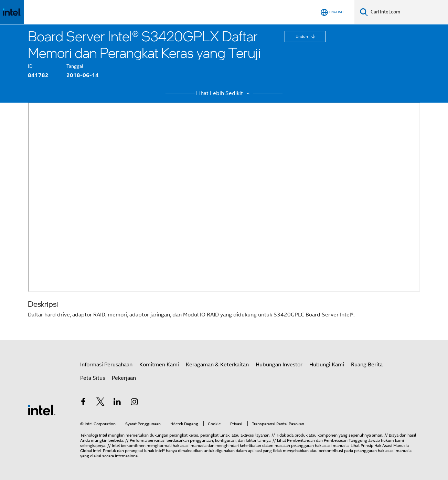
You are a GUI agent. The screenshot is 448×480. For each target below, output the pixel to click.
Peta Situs (93, 378)
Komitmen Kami (159, 365)
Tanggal (75, 66)
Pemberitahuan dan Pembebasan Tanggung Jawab (333, 440)
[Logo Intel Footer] (42, 410)
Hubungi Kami (327, 365)
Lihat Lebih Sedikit (224, 93)
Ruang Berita (367, 365)
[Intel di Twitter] (100, 403)
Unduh (302, 36)
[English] (332, 12)
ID (30, 66)
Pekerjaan (124, 378)
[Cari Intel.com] (408, 12)
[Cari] (364, 12)
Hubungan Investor (279, 365)
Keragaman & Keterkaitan (217, 365)
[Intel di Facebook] (83, 403)
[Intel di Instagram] (135, 403)
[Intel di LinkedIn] (117, 403)
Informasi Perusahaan (106, 365)
